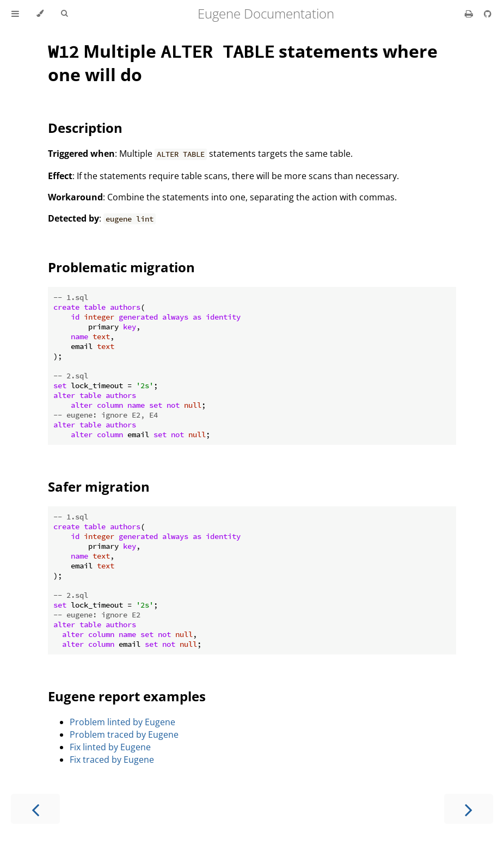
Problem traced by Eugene (124, 734)
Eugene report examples (127, 696)
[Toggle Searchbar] (64, 14)
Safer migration (99, 486)
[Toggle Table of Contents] (15, 14)
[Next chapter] (469, 809)
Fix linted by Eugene (110, 747)
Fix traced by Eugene (112, 760)
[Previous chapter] (35, 809)
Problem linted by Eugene (122, 722)
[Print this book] (470, 14)
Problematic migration (121, 267)
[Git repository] (488, 14)
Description (85, 128)
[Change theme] (40, 14)
